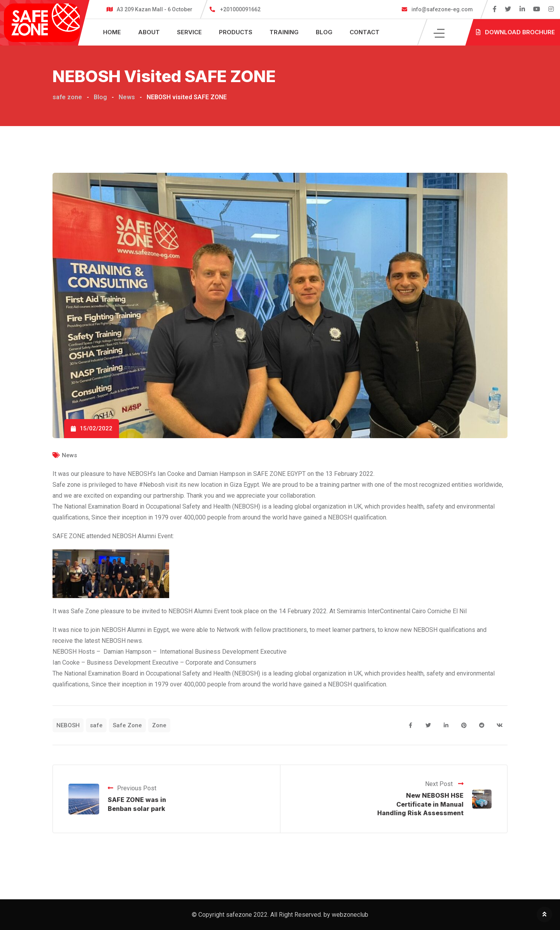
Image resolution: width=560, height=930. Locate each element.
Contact (365, 32)
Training (284, 32)
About (149, 32)
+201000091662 (240, 9)
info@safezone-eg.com (442, 9)
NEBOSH (68, 725)
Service (189, 32)
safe (96, 725)
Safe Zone (127, 725)
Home (112, 32)
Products (236, 32)
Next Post (444, 784)
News (69, 455)
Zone (159, 725)
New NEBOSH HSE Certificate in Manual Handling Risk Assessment (420, 804)
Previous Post (132, 788)
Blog (324, 32)
